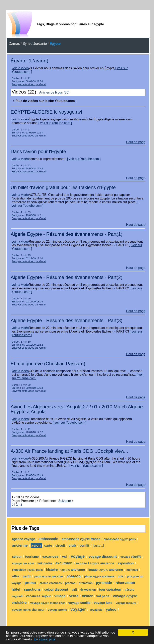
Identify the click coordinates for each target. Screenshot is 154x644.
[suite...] (98, 546)
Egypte (55, 44)
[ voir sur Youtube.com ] (55, 123)
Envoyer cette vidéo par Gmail (29, 84)
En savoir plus (44, 639)
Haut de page (136, 142)
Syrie (26, 44)
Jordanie (40, 44)
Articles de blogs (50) (54, 92)
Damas (14, 44)
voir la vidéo (20, 68)
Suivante (65, 501)
